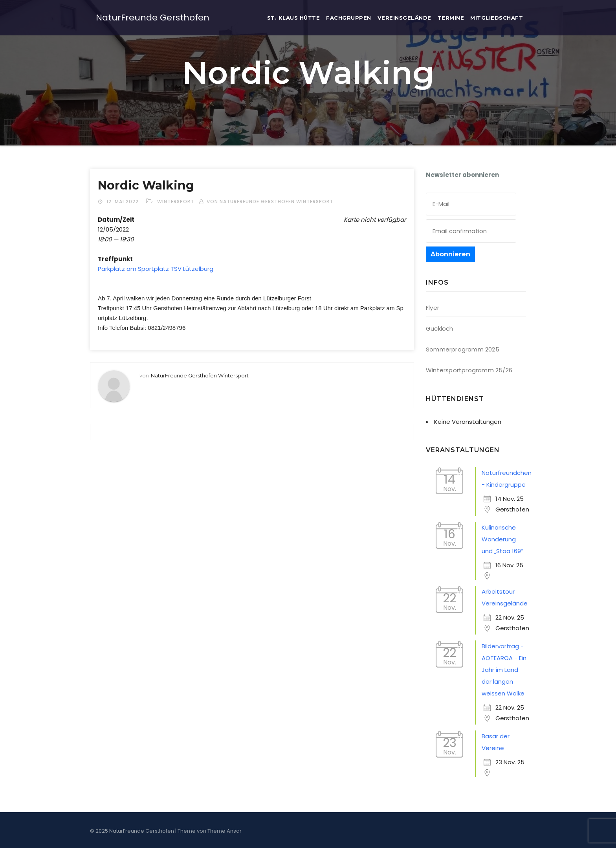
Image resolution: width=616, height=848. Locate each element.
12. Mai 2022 (123, 201)
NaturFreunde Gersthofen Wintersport (200, 375)
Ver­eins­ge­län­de (404, 18)
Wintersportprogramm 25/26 (469, 370)
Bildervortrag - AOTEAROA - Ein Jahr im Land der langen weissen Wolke (504, 670)
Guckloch (440, 328)
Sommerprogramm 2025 (463, 349)
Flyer (433, 308)
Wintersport (176, 201)
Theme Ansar (225, 831)
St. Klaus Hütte (294, 18)
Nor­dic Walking (146, 185)
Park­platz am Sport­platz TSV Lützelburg (156, 269)
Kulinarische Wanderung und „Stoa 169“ (502, 539)
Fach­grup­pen (349, 18)
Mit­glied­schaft (497, 18)
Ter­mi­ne (451, 18)
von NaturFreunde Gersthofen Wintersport (270, 201)
